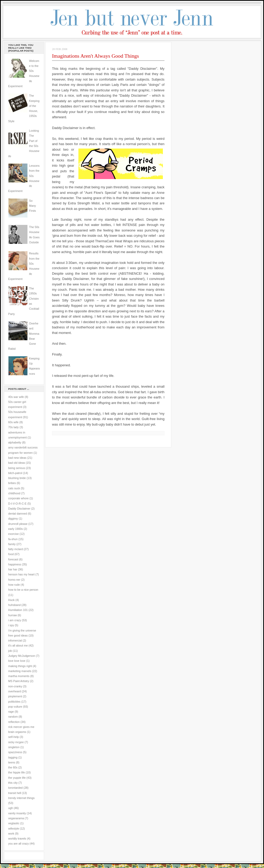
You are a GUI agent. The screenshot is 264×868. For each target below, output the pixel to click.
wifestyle (14, 828)
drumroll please (18, 524)
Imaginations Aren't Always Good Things (95, 56)
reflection (14, 722)
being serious (17, 468)
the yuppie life (17, 778)
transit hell (15, 793)
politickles (14, 702)
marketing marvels (20, 671)
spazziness (15, 752)
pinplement (15, 696)
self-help (14, 737)
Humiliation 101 (18, 610)
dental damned (18, 514)
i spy (11, 625)
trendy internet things (21, 798)
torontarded (15, 788)
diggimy (13, 519)
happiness (15, 564)
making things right (20, 666)
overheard (15, 691)
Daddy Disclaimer (19, 509)
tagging (13, 757)
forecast (13, 559)
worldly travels (17, 839)
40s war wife (16, 397)
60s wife (13, 422)
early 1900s (15, 529)
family (12, 544)
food (11, 554)
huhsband (14, 605)
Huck (11, 600)
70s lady (13, 427)
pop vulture (15, 707)
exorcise (13, 534)
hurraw (13, 615)
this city (13, 783)
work (11, 834)
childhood (14, 493)
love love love (17, 661)
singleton (14, 747)
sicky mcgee (16, 742)
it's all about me (18, 645)
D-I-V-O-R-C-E (17, 504)
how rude (14, 585)
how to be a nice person (23, 590)
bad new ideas (17, 458)
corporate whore (18, 498)
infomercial (15, 640)
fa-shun (13, 539)
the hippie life (16, 772)
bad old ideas (17, 463)
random (13, 717)
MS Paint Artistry (19, 681)
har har (13, 569)
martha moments (19, 676)
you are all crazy (18, 844)
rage (11, 712)
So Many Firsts (32, 206)
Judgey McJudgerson (22, 656)
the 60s (13, 767)
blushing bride (17, 478)
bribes (12, 483)
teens (12, 762)
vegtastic (14, 823)
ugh (11, 808)
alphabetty (15, 442)
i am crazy (15, 620)
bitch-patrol (15, 473)
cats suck (14, 488)
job (10, 651)
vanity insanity (17, 813)
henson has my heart (21, 574)
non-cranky (15, 686)
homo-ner (14, 580)
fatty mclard (15, 549)
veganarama (16, 818)
